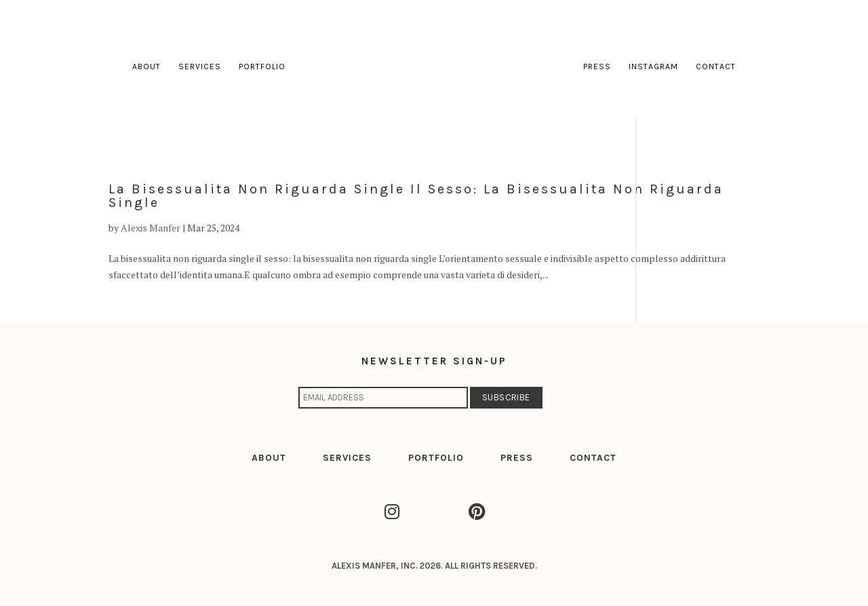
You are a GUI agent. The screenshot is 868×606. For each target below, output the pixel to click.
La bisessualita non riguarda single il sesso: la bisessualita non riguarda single (416, 196)
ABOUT (269, 458)
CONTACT (593, 458)
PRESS (517, 458)
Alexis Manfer (151, 228)
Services (200, 67)
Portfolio (262, 67)
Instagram (653, 67)
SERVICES (347, 458)
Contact (716, 67)
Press (597, 67)
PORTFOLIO (436, 458)
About (146, 67)
